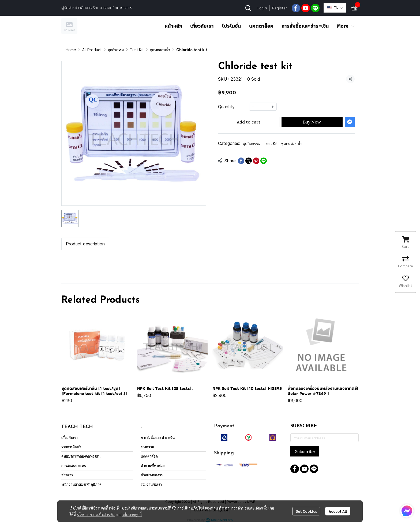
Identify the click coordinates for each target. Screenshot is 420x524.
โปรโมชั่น (231, 26)
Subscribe (305, 451)
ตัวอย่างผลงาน (152, 475)
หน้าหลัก (173, 26)
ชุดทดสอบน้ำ (160, 50)
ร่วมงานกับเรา (151, 484)
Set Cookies (306, 511)
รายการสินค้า (71, 447)
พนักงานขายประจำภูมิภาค (81, 484)
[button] (248, 8)
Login (262, 8)
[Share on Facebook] (241, 161)
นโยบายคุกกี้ (132, 514)
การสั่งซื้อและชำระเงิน (305, 26)
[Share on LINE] (264, 161)
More (346, 26)
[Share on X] (249, 161)
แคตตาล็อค (261, 26)
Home (71, 50)
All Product (92, 50)
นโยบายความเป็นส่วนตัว (96, 514)
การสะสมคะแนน (74, 465)
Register (280, 8)
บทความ (147, 447)
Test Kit (137, 50)
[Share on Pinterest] (256, 161)
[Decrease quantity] (253, 107)
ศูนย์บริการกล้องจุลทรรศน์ (81, 456)
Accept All (338, 511)
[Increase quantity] (273, 107)
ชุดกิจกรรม (116, 50)
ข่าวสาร (67, 475)
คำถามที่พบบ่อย (153, 465)
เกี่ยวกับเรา (202, 26)
